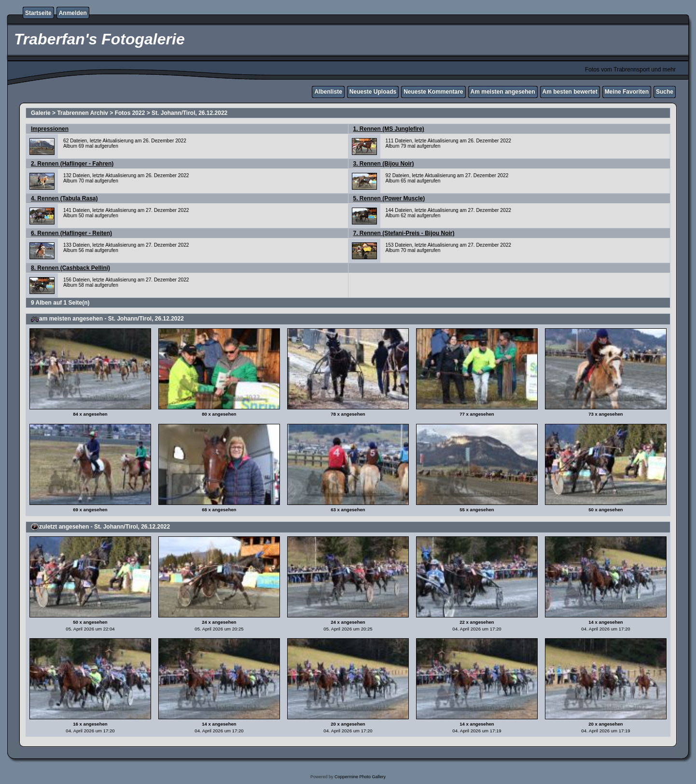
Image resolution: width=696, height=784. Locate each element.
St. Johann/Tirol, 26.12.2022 (189, 113)
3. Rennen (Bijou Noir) (384, 164)
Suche (665, 92)
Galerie (41, 113)
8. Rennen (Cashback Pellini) (70, 268)
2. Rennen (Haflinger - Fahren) (72, 164)
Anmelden (73, 13)
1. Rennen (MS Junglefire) (389, 129)
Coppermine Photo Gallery (360, 777)
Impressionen (50, 129)
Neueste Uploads (373, 92)
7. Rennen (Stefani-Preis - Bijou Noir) (404, 233)
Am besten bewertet (570, 92)
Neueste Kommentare (433, 92)
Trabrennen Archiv (83, 113)
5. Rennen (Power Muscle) (389, 198)
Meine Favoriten (627, 92)
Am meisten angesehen (503, 92)
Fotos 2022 (130, 113)
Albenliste (328, 92)
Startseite (38, 13)
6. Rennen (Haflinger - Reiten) (71, 233)
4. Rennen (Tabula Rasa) (64, 198)
